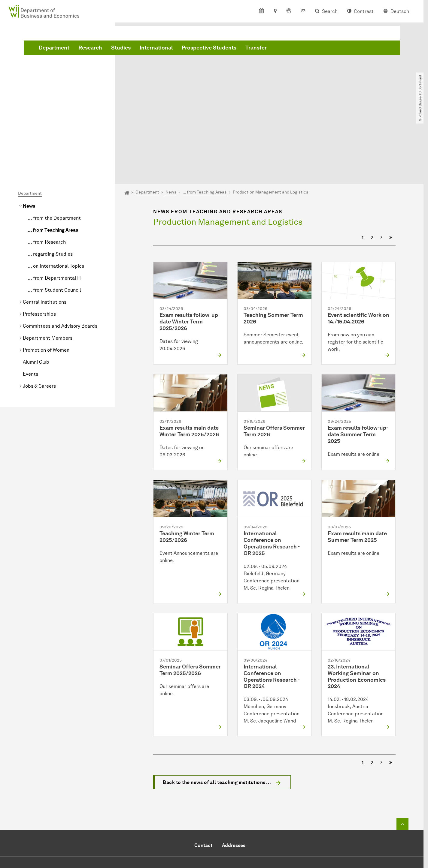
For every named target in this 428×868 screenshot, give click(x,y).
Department (145, 49)
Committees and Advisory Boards (60, 258)
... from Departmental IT (55, 210)
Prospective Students (300, 49)
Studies (212, 49)
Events (30, 306)
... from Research (47, 174)
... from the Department (54, 150)
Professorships (39, 246)
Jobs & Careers (39, 318)
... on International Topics (56, 198)
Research (182, 49)
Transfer (347, 49)
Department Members (48, 270)
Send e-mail (189, 817)
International (247, 49)
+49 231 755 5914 (210, 810)
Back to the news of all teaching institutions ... (217, 715)
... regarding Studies (50, 186)
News (29, 138)
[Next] (381, 170)
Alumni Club (36, 294)
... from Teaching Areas (53, 162)
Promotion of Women (46, 282)
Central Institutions (45, 234)
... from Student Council (54, 222)
